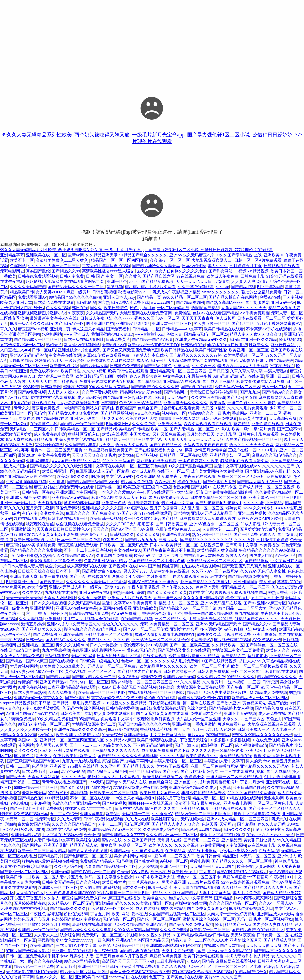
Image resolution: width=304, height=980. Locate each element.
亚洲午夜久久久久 (177, 587)
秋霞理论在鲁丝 (40, 524)
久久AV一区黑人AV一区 (280, 903)
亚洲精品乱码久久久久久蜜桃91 (123, 903)
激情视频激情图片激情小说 (42, 313)
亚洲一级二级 (278, 376)
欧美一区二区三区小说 (209, 666)
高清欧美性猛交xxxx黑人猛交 (62, 260)
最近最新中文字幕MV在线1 (54, 318)
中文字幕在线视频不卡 (62, 835)
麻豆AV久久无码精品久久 (274, 455)
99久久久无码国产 (118, 461)
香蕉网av (240, 413)
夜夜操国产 (126, 408)
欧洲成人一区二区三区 (58, 888)
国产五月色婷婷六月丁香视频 (121, 956)
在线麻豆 (256, 376)
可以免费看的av (232, 724)
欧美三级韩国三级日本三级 (147, 487)
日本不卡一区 (68, 571)
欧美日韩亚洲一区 (58, 471)
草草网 (28, 977)
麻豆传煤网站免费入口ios (178, 529)
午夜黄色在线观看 (200, 476)
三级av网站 (169, 540)
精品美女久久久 (117, 745)
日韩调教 (109, 403)
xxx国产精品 (210, 830)
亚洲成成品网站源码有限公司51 (174, 945)
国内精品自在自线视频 (140, 951)
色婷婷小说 (194, 777)
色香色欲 (47, 476)
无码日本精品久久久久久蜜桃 (144, 724)
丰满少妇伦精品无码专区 (204, 793)
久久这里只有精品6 (208, 397)
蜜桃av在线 (112, 840)
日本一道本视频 (54, 577)
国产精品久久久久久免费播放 (36, 550)
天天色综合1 (178, 397)
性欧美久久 (259, 345)
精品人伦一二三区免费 (34, 967)
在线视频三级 (212, 545)
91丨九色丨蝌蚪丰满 (282, 777)
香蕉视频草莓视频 (156, 729)
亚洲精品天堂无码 (179, 677)
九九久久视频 (174, 967)
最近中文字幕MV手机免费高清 (129, 603)
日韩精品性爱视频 (122, 708)
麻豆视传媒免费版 (165, 956)
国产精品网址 (176, 392)
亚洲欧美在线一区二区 (46, 255)
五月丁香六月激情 (267, 598)
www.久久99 (254, 508)
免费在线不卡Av (44, 371)
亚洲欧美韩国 (71, 635)
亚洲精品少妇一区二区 (230, 455)
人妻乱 (225, 787)
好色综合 (167, 687)
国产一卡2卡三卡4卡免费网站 (36, 808)
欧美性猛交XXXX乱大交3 (63, 666)
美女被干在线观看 (172, 766)
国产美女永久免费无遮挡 (191, 924)
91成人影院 (251, 524)
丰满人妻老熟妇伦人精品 (248, 956)
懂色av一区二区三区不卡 (199, 877)
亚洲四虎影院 (265, 635)
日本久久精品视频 (50, 603)
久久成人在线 (137, 819)
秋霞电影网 (200, 861)
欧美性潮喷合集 (165, 819)
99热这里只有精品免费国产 (108, 450)
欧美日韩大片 (114, 882)
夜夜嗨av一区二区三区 (170, 260)
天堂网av (227, 824)
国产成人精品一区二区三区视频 (267, 487)
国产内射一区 (109, 487)
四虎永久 (279, 819)
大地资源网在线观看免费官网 (146, 313)
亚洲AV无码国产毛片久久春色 (97, 418)
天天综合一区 (202, 866)
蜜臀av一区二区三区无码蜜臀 (57, 450)
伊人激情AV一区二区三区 (111, 909)
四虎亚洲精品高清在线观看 (72, 687)
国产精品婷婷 (281, 361)
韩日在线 (80, 308)
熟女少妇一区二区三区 (212, 534)
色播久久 (268, 534)
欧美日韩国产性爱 (211, 350)
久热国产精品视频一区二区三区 (254, 440)
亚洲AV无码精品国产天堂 (218, 624)
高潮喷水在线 (52, 513)
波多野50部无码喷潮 (82, 503)
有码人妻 (30, 513)
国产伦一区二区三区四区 (159, 919)
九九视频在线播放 (61, 592)
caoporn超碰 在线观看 (128, 977)
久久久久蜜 (254, 503)
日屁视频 (291, 640)
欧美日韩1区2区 (89, 376)
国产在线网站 (226, 571)
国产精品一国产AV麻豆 (153, 339)
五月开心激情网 (164, 508)
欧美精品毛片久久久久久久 (163, 666)
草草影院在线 (289, 582)
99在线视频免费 (191, 276)
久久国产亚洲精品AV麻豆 (186, 808)
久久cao (222, 287)
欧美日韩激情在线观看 (203, 956)
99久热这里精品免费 (82, 961)
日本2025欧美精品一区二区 (174, 545)
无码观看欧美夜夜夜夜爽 (206, 445)
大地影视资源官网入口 (212, 260)
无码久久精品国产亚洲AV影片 (140, 924)
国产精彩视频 (66, 382)
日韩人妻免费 (72, 276)
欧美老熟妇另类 (64, 366)
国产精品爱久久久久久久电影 (86, 930)
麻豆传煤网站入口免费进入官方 (208, 519)
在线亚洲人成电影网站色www (98, 650)
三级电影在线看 (171, 961)
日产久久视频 (88, 882)
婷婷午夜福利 (189, 482)
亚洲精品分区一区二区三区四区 (215, 561)
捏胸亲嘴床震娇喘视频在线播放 (50, 861)
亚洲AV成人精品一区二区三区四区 (238, 819)
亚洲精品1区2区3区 (133, 324)
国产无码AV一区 (69, 324)
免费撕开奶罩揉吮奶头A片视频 (107, 382)
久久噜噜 (57, 482)
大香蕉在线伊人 (30, 893)
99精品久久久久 (241, 677)
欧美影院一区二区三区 (210, 930)
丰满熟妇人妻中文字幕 (224, 761)
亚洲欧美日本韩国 (91, 977)
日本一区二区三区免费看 (79, 540)
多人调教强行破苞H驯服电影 (226, 629)
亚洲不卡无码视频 (240, 714)
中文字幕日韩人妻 (286, 561)
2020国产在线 (136, 508)
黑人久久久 (218, 266)
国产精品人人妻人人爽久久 (176, 824)
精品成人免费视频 (137, 482)
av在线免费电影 (262, 845)
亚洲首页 (58, 766)
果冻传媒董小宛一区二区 (22, 345)
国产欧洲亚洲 (228, 703)
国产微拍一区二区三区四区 (25, 872)
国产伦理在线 (77, 698)
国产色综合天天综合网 (107, 772)
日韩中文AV (115, 587)
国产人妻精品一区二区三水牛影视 (200, 429)
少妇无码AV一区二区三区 (237, 387)
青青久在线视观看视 (18, 888)
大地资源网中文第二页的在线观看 (198, 361)
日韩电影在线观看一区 (68, 519)
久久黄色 (133, 276)
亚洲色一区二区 (174, 866)
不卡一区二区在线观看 (90, 798)
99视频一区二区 (174, 861)
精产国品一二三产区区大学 (242, 608)
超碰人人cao (250, 661)
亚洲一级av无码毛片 (18, 503)
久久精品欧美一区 (228, 645)
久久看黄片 (212, 682)
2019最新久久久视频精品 (125, 703)
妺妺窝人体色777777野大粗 (89, 808)
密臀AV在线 (270, 297)
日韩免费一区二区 (273, 935)
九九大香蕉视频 (56, 650)
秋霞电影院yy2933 (134, 292)
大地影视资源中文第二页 (94, 724)
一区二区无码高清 (173, 308)
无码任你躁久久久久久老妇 (252, 403)
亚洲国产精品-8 (53, 682)
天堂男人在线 (169, 840)
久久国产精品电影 (81, 445)
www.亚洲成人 (77, 334)
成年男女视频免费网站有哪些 (204, 698)
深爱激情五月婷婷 (16, 434)
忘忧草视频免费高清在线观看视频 (203, 972)
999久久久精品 (187, 682)
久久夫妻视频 (31, 619)
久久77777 (123, 318)
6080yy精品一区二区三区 (36, 787)
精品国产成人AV (84, 845)
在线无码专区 (225, 487)
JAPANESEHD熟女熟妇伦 (32, 556)
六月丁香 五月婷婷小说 (46, 613)
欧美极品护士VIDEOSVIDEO (153, 345)
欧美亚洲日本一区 (16, 413)
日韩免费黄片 (118, 339)
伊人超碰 (18, 382)
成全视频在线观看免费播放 (80, 524)
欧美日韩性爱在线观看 (128, 371)
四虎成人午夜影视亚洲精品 (176, 292)
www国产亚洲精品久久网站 (76, 461)
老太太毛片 (66, 967)
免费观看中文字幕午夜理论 (125, 719)
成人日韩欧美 (89, 397)
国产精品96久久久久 (68, 909)
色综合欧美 (197, 708)
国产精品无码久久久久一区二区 (76, 287)
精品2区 (194, 693)
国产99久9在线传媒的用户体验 (97, 577)
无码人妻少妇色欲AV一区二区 (37, 671)
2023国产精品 (218, 735)
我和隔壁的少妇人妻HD (112, 334)
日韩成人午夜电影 (96, 318)
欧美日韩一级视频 (106, 519)
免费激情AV (201, 640)
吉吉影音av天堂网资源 (204, 556)
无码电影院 (86, 303)
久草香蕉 (182, 366)
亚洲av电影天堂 (24, 577)
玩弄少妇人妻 (82, 956)
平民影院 (46, 940)
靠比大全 (182, 729)
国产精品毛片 (281, 745)
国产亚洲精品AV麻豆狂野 (268, 471)
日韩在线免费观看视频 (38, 276)
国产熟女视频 (146, 861)
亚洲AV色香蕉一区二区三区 (214, 524)
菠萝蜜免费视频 (46, 408)
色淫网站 (18, 266)
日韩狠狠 (189, 830)
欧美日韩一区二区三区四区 (102, 693)
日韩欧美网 (51, 387)
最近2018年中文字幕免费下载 (56, 561)
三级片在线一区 (242, 450)
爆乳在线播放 (247, 613)
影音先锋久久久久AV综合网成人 (93, 629)
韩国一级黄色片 (14, 608)
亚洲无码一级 (283, 303)
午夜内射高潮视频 (144, 587)
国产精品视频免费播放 (248, 577)
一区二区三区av (102, 671)
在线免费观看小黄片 (191, 577)
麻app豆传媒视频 (123, 729)
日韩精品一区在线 (38, 492)
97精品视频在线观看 (244, 798)
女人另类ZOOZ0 (50, 292)
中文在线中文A (128, 550)
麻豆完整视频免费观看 (78, 545)
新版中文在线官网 (191, 903)
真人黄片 (207, 872)
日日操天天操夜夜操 (36, 571)
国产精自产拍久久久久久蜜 (155, 387)
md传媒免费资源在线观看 (162, 708)
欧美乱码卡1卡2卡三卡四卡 (158, 556)
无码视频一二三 (136, 814)
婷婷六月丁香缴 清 (173, 798)
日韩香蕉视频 (104, 292)
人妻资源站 (236, 845)
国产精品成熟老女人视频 (231, 708)
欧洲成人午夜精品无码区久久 (201, 339)
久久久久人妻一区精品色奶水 (217, 750)
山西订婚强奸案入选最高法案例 (133, 376)
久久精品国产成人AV (75, 556)
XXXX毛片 (268, 450)
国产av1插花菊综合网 (199, 772)
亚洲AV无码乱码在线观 (221, 603)
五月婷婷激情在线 (30, 903)
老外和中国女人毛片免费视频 (114, 777)
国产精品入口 (233, 656)
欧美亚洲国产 (42, 945)
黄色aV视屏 (75, 671)
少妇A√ (104, 687)
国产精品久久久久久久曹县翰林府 (128, 756)
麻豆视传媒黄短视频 (232, 640)
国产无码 (235, 397)
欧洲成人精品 (143, 471)
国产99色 (171, 772)
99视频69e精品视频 (251, 271)
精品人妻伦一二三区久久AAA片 (199, 940)
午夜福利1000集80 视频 (26, 482)
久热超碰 (8, 571)
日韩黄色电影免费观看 (259, 434)
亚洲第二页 (60, 329)
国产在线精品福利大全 (154, 450)
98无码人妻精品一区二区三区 (44, 724)
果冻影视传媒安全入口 (168, 498)
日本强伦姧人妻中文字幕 (119, 656)
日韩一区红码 (44, 350)
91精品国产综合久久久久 (257, 619)
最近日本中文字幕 (177, 503)
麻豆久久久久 (78, 513)
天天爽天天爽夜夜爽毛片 (94, 455)
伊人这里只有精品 (88, 329)
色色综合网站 (161, 782)
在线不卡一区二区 (173, 471)
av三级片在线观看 (203, 882)
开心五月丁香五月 (26, 898)
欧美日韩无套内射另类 (34, 540)
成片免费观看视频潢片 (218, 782)
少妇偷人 (46, 735)
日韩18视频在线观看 (282, 266)
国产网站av (32, 845)
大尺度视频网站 (24, 666)
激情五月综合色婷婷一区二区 (209, 919)
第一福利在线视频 (199, 703)
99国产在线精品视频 (219, 661)
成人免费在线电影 (50, 434)
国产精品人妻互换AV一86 (260, 482)
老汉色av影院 (73, 772)
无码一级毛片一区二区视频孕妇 (265, 919)
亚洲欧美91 (274, 255)
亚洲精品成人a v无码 (276, 914)
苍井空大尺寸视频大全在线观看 (91, 619)
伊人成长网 (225, 318)
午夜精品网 (175, 851)
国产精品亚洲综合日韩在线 (127, 397)
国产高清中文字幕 (241, 545)
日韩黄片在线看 (253, 418)
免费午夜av (172, 476)
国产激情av (287, 534)
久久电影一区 (284, 729)
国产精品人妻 (58, 677)
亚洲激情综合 (23, 529)
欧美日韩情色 (116, 308)
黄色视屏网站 (254, 703)
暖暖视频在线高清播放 (92, 924)
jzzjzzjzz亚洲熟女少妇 (238, 851)
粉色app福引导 (142, 308)
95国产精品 (89, 719)
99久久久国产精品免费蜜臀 (252, 793)
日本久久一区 (134, 888)
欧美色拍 (245, 866)
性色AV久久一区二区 (54, 977)
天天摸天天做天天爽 (264, 945)
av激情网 (222, 281)
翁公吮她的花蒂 (49, 445)
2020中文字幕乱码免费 (66, 830)
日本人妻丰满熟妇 (30, 693)
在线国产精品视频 (137, 619)
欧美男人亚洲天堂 (16, 303)
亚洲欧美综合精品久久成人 (193, 787)
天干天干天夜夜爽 (198, 318)
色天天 (123, 872)
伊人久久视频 (58, 308)
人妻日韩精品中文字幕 (54, 840)
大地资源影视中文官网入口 (24, 909)
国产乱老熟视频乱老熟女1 (218, 503)
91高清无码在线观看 (284, 276)
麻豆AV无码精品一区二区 (121, 945)
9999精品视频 (56, 798)
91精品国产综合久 (251, 972)
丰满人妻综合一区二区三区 (178, 761)
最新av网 (76, 255)
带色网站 (26, 745)
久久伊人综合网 (68, 866)
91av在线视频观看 (155, 513)
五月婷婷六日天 (201, 434)
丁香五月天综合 (194, 740)
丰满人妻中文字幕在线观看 (79, 440)
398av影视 (140, 872)
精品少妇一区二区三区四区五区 (203, 814)
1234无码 (96, 782)
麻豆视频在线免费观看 (156, 461)
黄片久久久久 (26, 750)
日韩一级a (35, 640)
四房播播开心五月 (22, 582)
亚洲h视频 (181, 724)
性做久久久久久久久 (120, 624)
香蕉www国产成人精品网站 (208, 613)
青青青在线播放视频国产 (64, 782)
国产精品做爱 (30, 798)
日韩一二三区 (18, 766)
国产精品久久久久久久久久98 (206, 540)
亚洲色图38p (186, 782)
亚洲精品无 (231, 840)
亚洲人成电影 (92, 814)
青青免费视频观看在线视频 (208, 424)
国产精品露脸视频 (117, 413)
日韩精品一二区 (146, 329)
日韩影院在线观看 (164, 703)
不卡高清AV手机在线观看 (268, 329)
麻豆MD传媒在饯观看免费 (106, 355)
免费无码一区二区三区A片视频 (109, 935)
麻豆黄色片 (24, 756)
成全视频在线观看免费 (179, 408)
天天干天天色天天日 (194, 281)
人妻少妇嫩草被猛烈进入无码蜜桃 (52, 708)
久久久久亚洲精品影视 (203, 598)
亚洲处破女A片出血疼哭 (79, 350)
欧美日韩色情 (208, 856)
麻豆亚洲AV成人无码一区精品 (103, 471)
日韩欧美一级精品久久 (99, 661)
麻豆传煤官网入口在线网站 (110, 361)
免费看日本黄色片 (206, 714)
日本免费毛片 (34, 772)
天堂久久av (233, 719)
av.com (53, 772)
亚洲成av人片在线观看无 (130, 598)
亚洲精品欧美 (145, 608)
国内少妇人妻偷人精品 (273, 924)
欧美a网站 (121, 914)
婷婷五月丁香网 (56, 924)
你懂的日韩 (28, 682)
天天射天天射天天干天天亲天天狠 (194, 440)
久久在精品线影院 (283, 787)
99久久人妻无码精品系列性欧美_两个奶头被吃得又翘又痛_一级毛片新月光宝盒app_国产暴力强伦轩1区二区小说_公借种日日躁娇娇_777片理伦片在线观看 (136, 250)
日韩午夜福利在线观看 (103, 819)
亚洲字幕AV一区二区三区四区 (275, 498)
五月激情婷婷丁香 (144, 503)
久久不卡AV (202, 571)
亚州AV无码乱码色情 (28, 355)
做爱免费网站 (68, 508)
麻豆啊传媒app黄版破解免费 (31, 545)
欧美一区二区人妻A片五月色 (57, 877)
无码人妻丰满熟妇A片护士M (228, 693)
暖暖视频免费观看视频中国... (240, 592)
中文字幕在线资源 (65, 355)
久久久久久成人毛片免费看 (175, 661)
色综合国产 (148, 408)
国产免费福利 (118, 329)
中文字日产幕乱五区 (168, 735)
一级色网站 (104, 940)
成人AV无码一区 (151, 361)
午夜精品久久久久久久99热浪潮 (267, 550)
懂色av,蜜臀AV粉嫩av (249, 361)
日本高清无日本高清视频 (135, 687)
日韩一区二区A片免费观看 (258, 260)
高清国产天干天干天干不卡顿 (129, 961)
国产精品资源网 (190, 303)
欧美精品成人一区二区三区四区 (260, 698)
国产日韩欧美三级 (171, 524)
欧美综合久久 (154, 898)
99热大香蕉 (278, 592)
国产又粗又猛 (72, 787)
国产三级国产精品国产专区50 (33, 761)
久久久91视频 (94, 371)
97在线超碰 (58, 793)
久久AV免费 (129, 677)
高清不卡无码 (187, 803)
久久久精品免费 (211, 677)
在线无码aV (269, 851)
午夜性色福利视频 (46, 914)
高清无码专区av (167, 598)
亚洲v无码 (60, 872)
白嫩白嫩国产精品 (34, 824)
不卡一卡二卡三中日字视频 (88, 550)
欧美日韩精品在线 (177, 350)
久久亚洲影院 (148, 476)
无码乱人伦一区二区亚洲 (199, 719)
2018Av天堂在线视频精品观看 (26, 440)
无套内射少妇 (114, 345)
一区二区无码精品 (145, 772)
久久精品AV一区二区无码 (70, 903)
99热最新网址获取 (129, 592)
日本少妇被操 (194, 266)
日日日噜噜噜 (245, 582)
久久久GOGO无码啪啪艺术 (130, 524)
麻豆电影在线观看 (281, 671)
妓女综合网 (70, 935)
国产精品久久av (257, 624)
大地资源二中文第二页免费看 (238, 650)
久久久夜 (121, 640)
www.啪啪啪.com (150, 334)
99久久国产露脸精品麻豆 (190, 466)
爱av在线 (154, 392)
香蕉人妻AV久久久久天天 (244, 308)
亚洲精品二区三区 (38, 645)
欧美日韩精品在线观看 (224, 329)
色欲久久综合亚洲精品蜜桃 (76, 803)
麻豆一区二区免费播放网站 (214, 766)
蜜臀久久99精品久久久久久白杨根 (262, 735)
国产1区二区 (243, 324)
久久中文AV (33, 592)
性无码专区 (45, 819)
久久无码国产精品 (84, 603)
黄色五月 (274, 719)
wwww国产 (225, 866)
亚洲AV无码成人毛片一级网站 (76, 587)
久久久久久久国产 (278, 466)
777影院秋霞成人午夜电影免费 (140, 787)
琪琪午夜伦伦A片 (16, 635)
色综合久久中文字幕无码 (190, 898)
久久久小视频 (187, 845)
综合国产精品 (166, 519)
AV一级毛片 (286, 556)
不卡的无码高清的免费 (153, 745)
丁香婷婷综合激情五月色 (160, 613)
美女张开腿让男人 (259, 840)
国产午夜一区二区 (243, 687)
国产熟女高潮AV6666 (225, 303)
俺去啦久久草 (209, 635)
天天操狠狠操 (50, 503)
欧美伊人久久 (278, 650)
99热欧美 (31, 387)
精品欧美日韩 (22, 292)
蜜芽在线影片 (282, 366)
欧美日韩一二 (18, 877)
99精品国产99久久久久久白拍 (75, 297)
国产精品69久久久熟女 (282, 392)
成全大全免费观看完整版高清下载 (140, 972)
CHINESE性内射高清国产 (148, 577)
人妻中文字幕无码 (215, 893)
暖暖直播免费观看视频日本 (24, 814)
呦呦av (294, 603)
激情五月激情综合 (210, 450)
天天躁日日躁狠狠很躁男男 (214, 392)
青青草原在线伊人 (144, 882)
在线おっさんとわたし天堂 (270, 835)
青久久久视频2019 (72, 645)
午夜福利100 (281, 877)
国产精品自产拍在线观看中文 (258, 930)
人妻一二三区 (110, 824)
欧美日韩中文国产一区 (160, 793)
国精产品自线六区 (159, 276)
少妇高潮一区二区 (285, 408)
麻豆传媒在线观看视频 (236, 961)
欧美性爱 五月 (185, 872)
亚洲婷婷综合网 (184, 629)
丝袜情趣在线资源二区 (162, 777)
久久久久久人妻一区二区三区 (54, 266)
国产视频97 (201, 487)
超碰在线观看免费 (30, 519)
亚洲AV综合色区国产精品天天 (142, 940)
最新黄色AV (211, 803)
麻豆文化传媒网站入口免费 (260, 382)
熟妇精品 (241, 424)
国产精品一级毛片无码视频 (77, 703)
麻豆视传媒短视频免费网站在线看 (65, 487)
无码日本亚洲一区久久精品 (253, 339)
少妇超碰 (184, 450)
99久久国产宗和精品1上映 (239, 255)
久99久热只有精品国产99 (136, 930)
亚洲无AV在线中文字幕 (76, 608)
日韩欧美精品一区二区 (75, 429)
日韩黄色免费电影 (126, 366)
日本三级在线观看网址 (84, 339)
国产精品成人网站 (280, 940)
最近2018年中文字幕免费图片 (44, 455)
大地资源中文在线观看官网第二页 (74, 281)
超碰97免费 (151, 677)
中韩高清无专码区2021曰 (211, 619)
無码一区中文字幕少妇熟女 (109, 877)
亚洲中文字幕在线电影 (104, 466)
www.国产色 (149, 566)
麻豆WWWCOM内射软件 (260, 519)
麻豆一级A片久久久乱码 (31, 324)
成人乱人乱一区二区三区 (202, 508)
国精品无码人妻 (94, 366)
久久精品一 (232, 888)
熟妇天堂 (54, 345)
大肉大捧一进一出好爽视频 (231, 914)
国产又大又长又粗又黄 (167, 592)
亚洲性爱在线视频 (268, 424)
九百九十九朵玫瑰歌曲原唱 (86, 761)
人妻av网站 (265, 866)
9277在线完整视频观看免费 (246, 882)
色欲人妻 (174, 334)
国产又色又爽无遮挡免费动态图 (131, 350)
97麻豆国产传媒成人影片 (28, 951)
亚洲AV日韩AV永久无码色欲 (153, 582)
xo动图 (46, 750)
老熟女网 (181, 487)
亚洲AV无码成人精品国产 (214, 513)
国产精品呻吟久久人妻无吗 (156, 266)
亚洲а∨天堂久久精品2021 (230, 951)
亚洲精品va (120, 851)
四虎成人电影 (261, 556)
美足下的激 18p (282, 703)
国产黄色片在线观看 (185, 977)
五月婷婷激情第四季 (258, 529)
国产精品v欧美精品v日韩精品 (123, 429)
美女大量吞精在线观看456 (197, 888)
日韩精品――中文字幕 (182, 329)
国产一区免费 (246, 534)
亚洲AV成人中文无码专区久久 (74, 624)
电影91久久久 (100, 640)
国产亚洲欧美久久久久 (42, 629)
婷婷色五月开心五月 (32, 919)
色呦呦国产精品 (205, 308)
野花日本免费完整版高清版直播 (225, 492)
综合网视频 (94, 708)
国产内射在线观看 (197, 387)
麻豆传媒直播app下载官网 (245, 877)
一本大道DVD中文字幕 (76, 945)
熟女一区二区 (274, 387)
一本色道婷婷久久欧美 (199, 461)
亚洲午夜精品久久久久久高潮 (80, 729)
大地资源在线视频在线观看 (272, 724)
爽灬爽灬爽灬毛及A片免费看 (150, 287)
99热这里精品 (173, 909)
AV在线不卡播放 (202, 851)
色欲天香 (210, 824)
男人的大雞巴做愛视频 (100, 888)
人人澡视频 (148, 866)
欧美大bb (126, 455)
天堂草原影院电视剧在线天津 (32, 972)
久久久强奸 (245, 540)
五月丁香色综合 (64, 814)
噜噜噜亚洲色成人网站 (179, 418)
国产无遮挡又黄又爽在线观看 (184, 650)
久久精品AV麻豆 (120, 740)
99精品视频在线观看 (229, 808)
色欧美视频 (290, 434)
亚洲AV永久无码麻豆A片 (192, 255)
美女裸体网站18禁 (130, 856)
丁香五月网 (100, 914)
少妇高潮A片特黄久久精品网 (194, 656)
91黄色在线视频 (32, 687)
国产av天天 (16, 777)
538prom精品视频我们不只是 (25, 703)
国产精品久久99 (66, 271)
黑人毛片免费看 (247, 893)
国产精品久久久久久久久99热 (196, 355)
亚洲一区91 (163, 903)
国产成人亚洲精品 (218, 382)
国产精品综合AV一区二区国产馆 (188, 608)
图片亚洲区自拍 (100, 324)
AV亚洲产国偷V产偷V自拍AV (32, 714)
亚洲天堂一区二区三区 (172, 324)
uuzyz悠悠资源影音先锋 (79, 403)
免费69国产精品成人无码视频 (106, 861)
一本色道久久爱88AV (117, 492)
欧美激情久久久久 (73, 476)
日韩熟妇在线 (193, 345)
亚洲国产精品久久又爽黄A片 (206, 582)
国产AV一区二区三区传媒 (146, 629)
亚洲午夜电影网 (176, 534)
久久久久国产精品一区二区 (233, 903)
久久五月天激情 (92, 598)
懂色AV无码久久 (141, 650)
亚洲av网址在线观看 (72, 750)
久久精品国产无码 (102, 313)
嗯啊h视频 (79, 793)
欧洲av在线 (160, 872)
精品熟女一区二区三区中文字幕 (134, 440)
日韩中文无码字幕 (58, 882)
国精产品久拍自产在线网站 (233, 297)
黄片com (212, 977)
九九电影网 (227, 434)
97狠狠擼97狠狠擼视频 (230, 740)
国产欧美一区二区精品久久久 (275, 808)
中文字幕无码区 (120, 476)
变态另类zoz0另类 (51, 745)
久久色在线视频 (48, 961)
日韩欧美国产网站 (76, 714)
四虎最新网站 (118, 424)
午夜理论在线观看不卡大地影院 (166, 492)
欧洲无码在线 (291, 629)
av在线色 (218, 577)
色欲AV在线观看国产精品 (215, 313)
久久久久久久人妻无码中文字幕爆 (96, 582)
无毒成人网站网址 (60, 598)
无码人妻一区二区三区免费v (112, 666)
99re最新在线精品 (83, 766)
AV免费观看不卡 (266, 640)
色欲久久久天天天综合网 (252, 445)
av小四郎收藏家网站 (254, 898)
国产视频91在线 (123, 566)
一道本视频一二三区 (242, 682)
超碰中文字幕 (201, 592)
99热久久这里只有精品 (109, 387)
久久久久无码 (74, 777)
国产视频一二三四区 (201, 840)
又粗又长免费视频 (169, 434)
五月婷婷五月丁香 (246, 266)
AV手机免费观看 (254, 313)
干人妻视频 (293, 297)
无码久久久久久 (237, 830)
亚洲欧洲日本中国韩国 (76, 492)
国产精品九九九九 (141, 540)
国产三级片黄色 (158, 366)
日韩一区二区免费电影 (26, 956)
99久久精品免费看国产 (57, 719)
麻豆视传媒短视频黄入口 (251, 909)
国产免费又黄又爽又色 (207, 909)
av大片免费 (37, 587)
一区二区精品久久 (171, 619)
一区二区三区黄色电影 (146, 466)
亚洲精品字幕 (12, 255)
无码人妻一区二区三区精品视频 (234, 777)
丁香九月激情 (204, 724)
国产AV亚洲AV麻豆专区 (265, 603)
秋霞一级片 (10, 513)
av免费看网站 (212, 845)
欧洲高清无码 (136, 735)
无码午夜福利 (83, 656)
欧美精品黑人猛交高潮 (217, 550)
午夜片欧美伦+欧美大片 (75, 756)
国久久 (96, 308)
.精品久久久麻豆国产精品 (174, 893)
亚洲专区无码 (170, 424)
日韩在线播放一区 (179, 671)
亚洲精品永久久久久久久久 (115, 750)
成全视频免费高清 (251, 745)
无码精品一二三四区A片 (31, 429)
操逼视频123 (290, 339)
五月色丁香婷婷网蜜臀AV (278, 324)
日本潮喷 (181, 513)
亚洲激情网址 (42, 608)
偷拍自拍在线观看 (160, 698)
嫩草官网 (109, 845)
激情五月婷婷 (33, 624)
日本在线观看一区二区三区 (261, 318)
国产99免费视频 (32, 392)
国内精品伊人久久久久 (66, 640)
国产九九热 (250, 392)
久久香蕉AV (162, 814)
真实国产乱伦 (38, 271)
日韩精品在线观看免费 (89, 613)
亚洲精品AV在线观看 (182, 382)
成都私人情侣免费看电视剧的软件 (165, 635)
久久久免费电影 (174, 930)
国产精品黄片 (50, 856)
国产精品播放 (257, 561)
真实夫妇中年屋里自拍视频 (106, 266)
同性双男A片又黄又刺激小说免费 (49, 534)
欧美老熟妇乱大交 (141, 418)
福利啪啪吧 (258, 656)
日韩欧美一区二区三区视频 (114, 793)
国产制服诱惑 (257, 303)
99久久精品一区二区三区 (185, 297)
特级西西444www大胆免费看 (243, 366)
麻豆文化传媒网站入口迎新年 (26, 866)
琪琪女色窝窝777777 (74, 940)
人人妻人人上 (46, 935)
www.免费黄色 (13, 587)
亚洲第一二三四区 (266, 413)
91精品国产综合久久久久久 (144, 255)
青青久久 (22, 408)
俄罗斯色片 (113, 540)
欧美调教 (218, 403)
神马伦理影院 (287, 861)
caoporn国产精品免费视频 (151, 281)
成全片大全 (55, 566)
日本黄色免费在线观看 (54, 303)
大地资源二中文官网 (55, 376)
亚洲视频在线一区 (284, 566)
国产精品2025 (149, 382)
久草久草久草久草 (246, 371)
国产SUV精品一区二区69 (93, 872)
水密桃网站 (52, 334)
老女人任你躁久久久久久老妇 (181, 271)
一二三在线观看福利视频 (242, 772)
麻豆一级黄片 (78, 292)
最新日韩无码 (34, 793)
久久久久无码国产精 (28, 287)
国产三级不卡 (289, 429)
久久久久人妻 (172, 756)
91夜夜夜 (76, 313)
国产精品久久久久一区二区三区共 (242, 861)
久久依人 (52, 898)
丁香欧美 (8, 276)
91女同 (251, 397)
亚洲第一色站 (114, 503)
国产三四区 (254, 719)
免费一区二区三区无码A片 (241, 476)
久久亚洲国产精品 (140, 840)
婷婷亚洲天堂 (207, 587)
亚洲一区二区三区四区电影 (237, 967)
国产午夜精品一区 (166, 445)
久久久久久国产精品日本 (74, 824)
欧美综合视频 (88, 840)
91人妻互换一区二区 (212, 324)
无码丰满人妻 (187, 745)
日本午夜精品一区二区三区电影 (218, 498)
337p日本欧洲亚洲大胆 (155, 877)
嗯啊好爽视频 (163, 719)
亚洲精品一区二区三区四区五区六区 (72, 740)
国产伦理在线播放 (219, 482)
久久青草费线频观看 (196, 287)
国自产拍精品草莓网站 (132, 761)
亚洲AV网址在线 (286, 882)
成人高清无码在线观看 (87, 566)
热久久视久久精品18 (157, 935)
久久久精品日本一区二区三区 (172, 835)
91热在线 (22, 403)
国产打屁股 (218, 371)
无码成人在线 (135, 782)
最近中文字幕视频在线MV (237, 466)
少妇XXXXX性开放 (284, 508)
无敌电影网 (274, 798)
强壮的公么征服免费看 (262, 292)
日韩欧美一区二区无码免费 (124, 545)
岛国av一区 (28, 740)
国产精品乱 (224, 898)
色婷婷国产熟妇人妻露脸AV (76, 919)
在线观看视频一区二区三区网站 (156, 693)
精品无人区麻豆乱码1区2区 (84, 972)
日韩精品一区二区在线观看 (184, 455)
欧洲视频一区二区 (217, 745)
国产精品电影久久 (139, 766)
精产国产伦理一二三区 (20, 782)
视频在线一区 (174, 413)
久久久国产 (231, 977)
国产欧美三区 (52, 582)
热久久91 (145, 271)
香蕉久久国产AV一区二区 (157, 318)
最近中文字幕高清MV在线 (138, 808)
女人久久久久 (283, 956)
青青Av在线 (165, 482)
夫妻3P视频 (40, 803)
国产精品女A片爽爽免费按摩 (73, 413)
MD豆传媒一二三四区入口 (171, 856)
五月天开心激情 (40, 508)
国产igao (113, 782)
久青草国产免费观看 (114, 556)
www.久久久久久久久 (221, 292)
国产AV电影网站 (15, 397)
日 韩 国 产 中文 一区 (104, 276)
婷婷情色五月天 (49, 361)
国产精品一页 (149, 297)
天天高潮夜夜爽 (283, 418)
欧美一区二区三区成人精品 (42, 851)
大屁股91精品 (21, 361)
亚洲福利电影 (38, 461)
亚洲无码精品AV (25, 835)
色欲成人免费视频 (132, 445)
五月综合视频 (106, 951)
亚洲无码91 (256, 750)
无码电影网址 (12, 271)
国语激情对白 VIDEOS (102, 571)
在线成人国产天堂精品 (224, 945)
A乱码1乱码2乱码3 (230, 376)
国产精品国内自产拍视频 (140, 671)
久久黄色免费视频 (148, 851)
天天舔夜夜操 (289, 866)
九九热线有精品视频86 (200, 566)
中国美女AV (140, 434)
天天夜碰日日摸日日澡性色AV (64, 529)
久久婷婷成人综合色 (161, 830)
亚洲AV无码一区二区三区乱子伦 (160, 640)
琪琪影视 (34, 281)
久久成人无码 (69, 819)
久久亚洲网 (110, 766)
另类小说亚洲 (174, 882)
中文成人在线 (265, 629)
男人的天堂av (258, 761)
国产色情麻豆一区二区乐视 (88, 856)
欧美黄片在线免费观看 (140, 967)
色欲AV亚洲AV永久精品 (105, 561)
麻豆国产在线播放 (124, 898)
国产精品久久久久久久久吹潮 (56, 466)
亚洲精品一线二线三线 (38, 930)
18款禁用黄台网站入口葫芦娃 (88, 408)
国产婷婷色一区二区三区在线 (272, 645)
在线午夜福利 (12, 281)
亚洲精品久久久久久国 (102, 508)
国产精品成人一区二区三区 (38, 339)
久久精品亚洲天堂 (102, 255)
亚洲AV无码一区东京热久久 (39, 698)
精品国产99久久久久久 (277, 677)
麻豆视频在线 (44, 403)
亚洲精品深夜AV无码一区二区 (115, 830)
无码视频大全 (193, 819)
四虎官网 (170, 566)
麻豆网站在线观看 (115, 608)
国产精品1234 (243, 287)
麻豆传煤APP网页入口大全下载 (119, 498)
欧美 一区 (159, 429)
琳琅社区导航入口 (84, 434)
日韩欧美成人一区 (254, 729)
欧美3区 (113, 814)
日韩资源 (270, 682)
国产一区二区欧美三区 (190, 645)
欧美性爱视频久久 (202, 756)
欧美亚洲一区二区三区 (249, 350)
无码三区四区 (200, 967)
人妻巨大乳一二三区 (220, 529)
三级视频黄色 (57, 656)
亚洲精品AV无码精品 (70, 498)
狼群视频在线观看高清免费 (245, 461)
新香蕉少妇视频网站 (82, 345)
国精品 (208, 961)
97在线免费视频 (266, 740)
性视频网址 (10, 645)
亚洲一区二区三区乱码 (98, 967)
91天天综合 (112, 735)
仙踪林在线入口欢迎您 (227, 345)
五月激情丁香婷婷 (272, 540)
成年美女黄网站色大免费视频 (217, 471)
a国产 (200, 951)
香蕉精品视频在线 (236, 756)
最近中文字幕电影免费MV (257, 814)
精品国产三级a (238, 924)
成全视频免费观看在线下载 (165, 750)
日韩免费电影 (253, 276)
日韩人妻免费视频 (213, 671)
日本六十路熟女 (104, 645)
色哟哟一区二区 (133, 845)
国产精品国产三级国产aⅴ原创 (93, 482)
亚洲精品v (274, 503)
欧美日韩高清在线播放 (157, 740)
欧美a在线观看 (115, 434)
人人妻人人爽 (243, 281)
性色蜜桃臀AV (99, 787)
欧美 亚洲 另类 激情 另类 (78, 735)
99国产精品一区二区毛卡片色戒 (157, 561)
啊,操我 (98, 476)
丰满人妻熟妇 (276, 371)
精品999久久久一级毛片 (209, 413)
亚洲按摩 (53, 619)
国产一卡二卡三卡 (85, 745)
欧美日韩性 (71, 371)
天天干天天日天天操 (24, 598)
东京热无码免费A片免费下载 (124, 303)
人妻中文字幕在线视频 (169, 571)
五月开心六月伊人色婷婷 (214, 729)
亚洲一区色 (117, 281)
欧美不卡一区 (22, 260)
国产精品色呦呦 (269, 708)
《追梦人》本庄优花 (150, 355)
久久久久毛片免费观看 (248, 408)
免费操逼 (183, 313)
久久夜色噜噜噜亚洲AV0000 (70, 893)
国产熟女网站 (221, 271)
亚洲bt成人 (287, 856)
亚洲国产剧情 (56, 845)
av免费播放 (269, 545)
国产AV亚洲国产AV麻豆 (132, 529)
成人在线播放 (147, 909)
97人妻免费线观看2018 (114, 714)
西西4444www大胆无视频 (150, 803)
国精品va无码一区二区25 (206, 334)
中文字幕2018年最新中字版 (187, 376)
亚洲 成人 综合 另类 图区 (28, 498)
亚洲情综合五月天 (246, 940)
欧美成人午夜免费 (222, 276)
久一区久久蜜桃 (138, 519)
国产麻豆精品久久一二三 (94, 677)
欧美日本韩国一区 (286, 271)
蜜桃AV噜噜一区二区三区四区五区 (142, 682)
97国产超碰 (128, 513)
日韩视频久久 (122, 534)
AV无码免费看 (124, 613)
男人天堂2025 (135, 571)
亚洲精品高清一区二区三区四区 (178, 371)
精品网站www (132, 392)
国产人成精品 (278, 772)
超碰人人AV (236, 556)
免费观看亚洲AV (33, 297)
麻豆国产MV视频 (33, 329)
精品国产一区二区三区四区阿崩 (119, 260)
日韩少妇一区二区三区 (89, 682)
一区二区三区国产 (247, 671)
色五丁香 (157, 977)
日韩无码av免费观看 (219, 418)
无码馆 (40, 413)
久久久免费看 (144, 424)
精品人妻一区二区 (208, 798)
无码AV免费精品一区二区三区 (167, 624)
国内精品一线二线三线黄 (82, 424)
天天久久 (101, 529)
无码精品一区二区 (119, 919)
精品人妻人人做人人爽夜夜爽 (256, 334)
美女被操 (267, 582)
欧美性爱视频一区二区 (244, 355)
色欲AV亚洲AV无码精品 (140, 403)
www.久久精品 (147, 413)
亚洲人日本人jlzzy (119, 297)
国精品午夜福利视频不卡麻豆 (169, 550)
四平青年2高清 (270, 287)
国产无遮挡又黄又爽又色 (244, 566)
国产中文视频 (114, 803)
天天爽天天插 (40, 382)
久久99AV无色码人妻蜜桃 (263, 571)
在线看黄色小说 (44, 424)
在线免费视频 (155, 656)
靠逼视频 (115, 287)
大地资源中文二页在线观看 (201, 687)
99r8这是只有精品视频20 (133, 798)
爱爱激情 (92, 835)
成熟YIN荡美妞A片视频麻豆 (242, 872)
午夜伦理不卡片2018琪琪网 (144, 645)
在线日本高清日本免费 (20, 650)
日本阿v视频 (147, 455)
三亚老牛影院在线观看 (72, 951)
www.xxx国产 (162, 303)
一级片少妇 (75, 361)
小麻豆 (159, 397)
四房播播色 (10, 793)
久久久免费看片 (62, 693)
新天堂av (44, 756)
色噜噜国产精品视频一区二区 (110, 866)
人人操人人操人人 (64, 392)
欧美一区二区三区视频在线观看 (259, 666)
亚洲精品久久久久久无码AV (265, 766)
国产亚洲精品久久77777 (123, 835)
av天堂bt (106, 445)
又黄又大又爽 (148, 534)
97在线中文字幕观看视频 (53, 397)
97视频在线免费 (237, 635)
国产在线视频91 (63, 661)
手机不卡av (58, 956)
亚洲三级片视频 (252, 513)
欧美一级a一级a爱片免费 (254, 429)
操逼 (219, 924)
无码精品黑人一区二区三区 (245, 587)
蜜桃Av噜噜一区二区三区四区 (124, 893)
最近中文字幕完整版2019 (222, 835)
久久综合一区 (204, 366)
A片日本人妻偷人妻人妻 (22, 566)
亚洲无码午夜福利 (95, 592)
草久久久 (8, 329)
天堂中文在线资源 (178, 951)
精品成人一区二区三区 (178, 603)
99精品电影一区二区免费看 (109, 635)
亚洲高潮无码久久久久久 (186, 403)
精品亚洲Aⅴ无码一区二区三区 (249, 856)
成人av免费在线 (272, 714)
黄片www (196, 735)
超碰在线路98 (75, 387)
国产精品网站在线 (52, 418)
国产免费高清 (104, 513)
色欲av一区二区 (135, 661)
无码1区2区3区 (137, 824)
